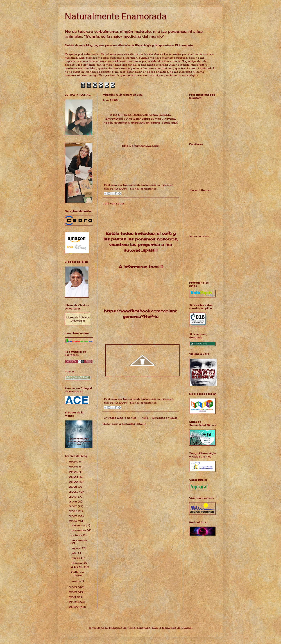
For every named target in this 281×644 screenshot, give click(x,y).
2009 (74, 607)
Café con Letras (114, 204)
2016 (73, 511)
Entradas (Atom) (134, 424)
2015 (73, 516)
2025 (74, 467)
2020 (74, 492)
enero (76, 581)
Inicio (145, 418)
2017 (73, 506)
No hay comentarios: (144, 189)
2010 (74, 602)
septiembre (79, 540)
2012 (73, 592)
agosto (77, 548)
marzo (76, 558)
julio (75, 553)
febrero (77, 563)
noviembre (79, 530)
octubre (77, 535)
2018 (73, 501)
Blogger (187, 628)
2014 (73, 521)
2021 (73, 487)
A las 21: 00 (110, 100)
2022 (74, 482)
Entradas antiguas (165, 418)
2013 (73, 587)
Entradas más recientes (120, 418)
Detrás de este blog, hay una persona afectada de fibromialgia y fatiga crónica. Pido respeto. (129, 45)
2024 (74, 472)
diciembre (79, 525)
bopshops (143, 628)
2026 (74, 462)
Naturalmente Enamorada (116, 16)
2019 (73, 497)
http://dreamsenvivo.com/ (141, 146)
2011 (73, 597)
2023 (74, 477)
